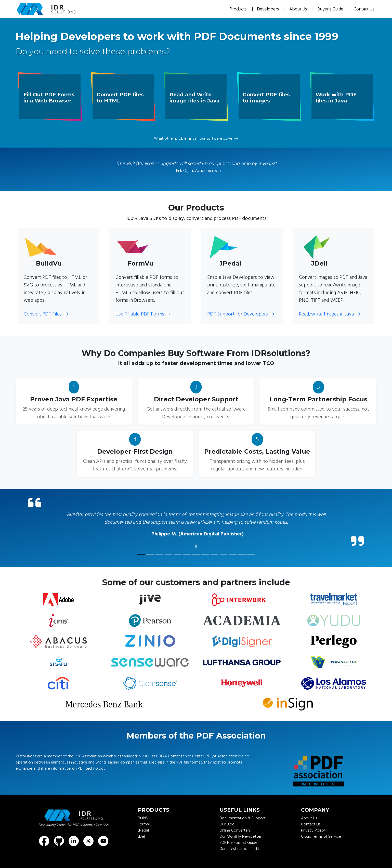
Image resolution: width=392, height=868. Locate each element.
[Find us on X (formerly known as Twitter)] (88, 841)
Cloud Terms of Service (321, 836)
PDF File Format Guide (238, 843)
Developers (269, 9)
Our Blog (227, 824)
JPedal (143, 830)
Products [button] (239, 9)
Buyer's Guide (331, 9)
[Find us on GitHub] (59, 841)
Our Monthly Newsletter (240, 836)
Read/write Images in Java (330, 314)
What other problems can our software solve (196, 138)
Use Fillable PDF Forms (143, 314)
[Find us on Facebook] (44, 841)
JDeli (142, 836)
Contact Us (364, 9)
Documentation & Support (243, 818)
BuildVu (144, 818)
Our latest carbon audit (239, 849)
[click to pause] (196, 546)
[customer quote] (141, 554)
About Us (299, 9)
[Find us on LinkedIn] (74, 841)
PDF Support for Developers (241, 314)
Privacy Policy (313, 830)
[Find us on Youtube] (103, 841)
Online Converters (235, 830)
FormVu (145, 824)
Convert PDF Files (46, 314)
